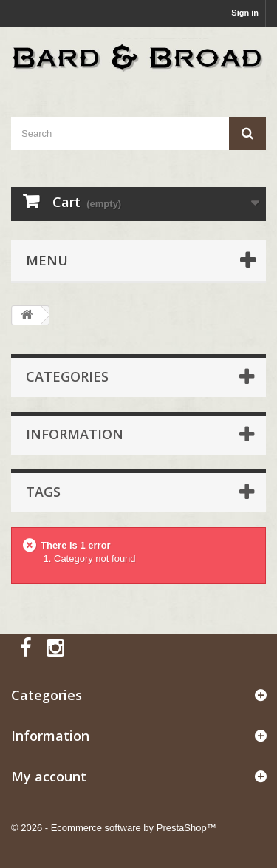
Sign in (245, 13)
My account (49, 776)
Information (75, 434)
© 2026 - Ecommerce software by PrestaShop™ (114, 828)
